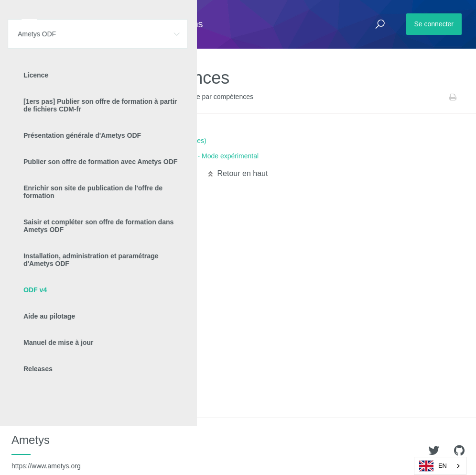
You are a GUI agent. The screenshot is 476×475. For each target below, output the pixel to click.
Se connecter (434, 24)
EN (433, 466)
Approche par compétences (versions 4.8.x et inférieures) (121, 141)
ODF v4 (98, 97)
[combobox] (440, 466)
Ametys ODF (63, 97)
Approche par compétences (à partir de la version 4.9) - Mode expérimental (147, 156)
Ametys (46, 452)
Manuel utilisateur (140, 97)
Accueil (28, 97)
